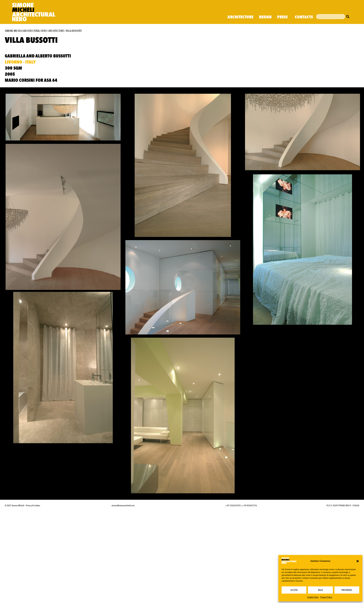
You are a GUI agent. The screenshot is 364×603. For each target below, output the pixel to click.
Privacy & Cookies (33, 553)
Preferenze (347, 590)
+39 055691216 (250, 553)
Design (265, 17)
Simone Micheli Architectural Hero (26, 31)
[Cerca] (349, 17)
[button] (358, 561)
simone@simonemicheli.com (123, 553)
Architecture (240, 17)
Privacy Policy (326, 597)
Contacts (304, 17)
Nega (320, 590)
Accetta (294, 590)
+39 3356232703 (233, 553)
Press (283, 17)
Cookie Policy (313, 597)
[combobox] (331, 17)
